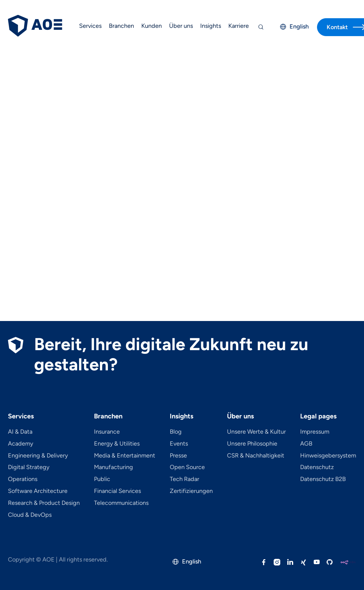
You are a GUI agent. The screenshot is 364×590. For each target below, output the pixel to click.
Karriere (239, 26)
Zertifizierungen (191, 491)
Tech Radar (184, 479)
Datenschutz (317, 467)
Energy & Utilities (117, 444)
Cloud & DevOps (30, 515)
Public (102, 479)
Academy (21, 444)
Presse (178, 456)
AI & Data (20, 432)
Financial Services (117, 491)
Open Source (187, 467)
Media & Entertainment (125, 456)
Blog (176, 432)
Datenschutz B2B (323, 479)
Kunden (152, 26)
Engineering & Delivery (38, 456)
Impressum (315, 432)
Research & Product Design (44, 503)
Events (179, 444)
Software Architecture (38, 491)
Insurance (107, 432)
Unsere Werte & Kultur (256, 432)
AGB (306, 444)
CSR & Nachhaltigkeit (256, 456)
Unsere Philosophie (252, 444)
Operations (23, 479)
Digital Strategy (29, 467)
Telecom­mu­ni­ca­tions (121, 503)
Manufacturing (114, 467)
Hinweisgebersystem (328, 456)
